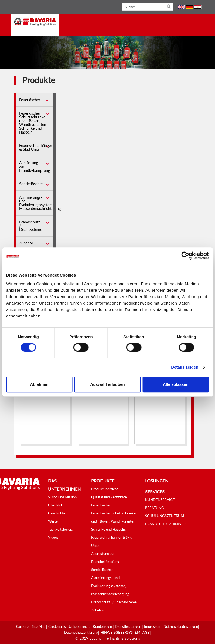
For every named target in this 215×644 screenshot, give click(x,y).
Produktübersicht (105, 489)
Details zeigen (185, 367)
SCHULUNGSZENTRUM (165, 516)
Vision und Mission (62, 497)
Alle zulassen (176, 384)
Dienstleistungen (128, 626)
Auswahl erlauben (107, 384)
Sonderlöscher (31, 184)
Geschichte (57, 513)
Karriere (22, 626)
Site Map (39, 626)
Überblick (55, 505)
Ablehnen (39, 384)
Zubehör (26, 243)
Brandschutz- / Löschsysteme (114, 602)
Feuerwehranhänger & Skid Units (36, 147)
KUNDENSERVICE (160, 500)
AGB (146, 632)
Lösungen (157, 481)
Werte (53, 521)
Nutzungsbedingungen (181, 626)
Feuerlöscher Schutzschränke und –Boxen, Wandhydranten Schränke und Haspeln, (33, 123)
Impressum (153, 626)
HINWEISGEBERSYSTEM (120, 632)
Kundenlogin (103, 626)
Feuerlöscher (30, 100)
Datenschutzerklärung (81, 632)
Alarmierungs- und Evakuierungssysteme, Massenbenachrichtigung (40, 203)
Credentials (57, 626)
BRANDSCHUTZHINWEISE (167, 524)
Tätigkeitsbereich (61, 529)
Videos (53, 537)
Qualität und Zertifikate (109, 497)
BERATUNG (155, 508)
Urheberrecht (80, 626)
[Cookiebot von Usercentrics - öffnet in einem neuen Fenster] (185, 255)
